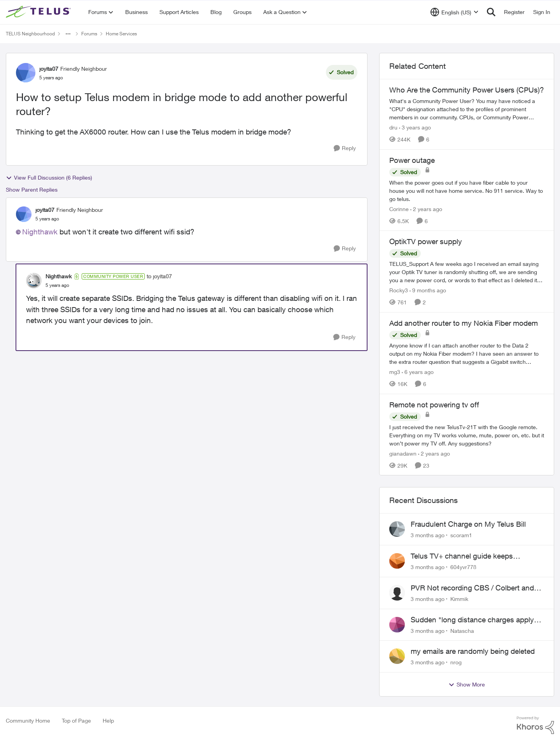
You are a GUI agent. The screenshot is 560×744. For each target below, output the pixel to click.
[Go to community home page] (39, 12)
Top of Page (76, 720)
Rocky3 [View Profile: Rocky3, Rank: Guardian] (399, 290)
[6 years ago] (418, 372)
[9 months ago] (428, 290)
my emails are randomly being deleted (473, 651)
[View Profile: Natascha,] (397, 625)
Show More (467, 685)
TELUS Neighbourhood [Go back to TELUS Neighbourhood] (30, 34)
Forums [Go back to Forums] (89, 34)
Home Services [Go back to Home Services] (121, 34)
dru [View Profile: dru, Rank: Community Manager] (393, 127)
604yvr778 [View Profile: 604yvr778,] (463, 567)
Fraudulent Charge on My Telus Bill (468, 524)
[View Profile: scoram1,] (397, 529)
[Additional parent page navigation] (68, 34)
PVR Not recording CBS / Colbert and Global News (472, 588)
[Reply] (345, 148)
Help (108, 720)
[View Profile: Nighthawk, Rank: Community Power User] (34, 281)
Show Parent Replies (32, 189)
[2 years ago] (426, 209)
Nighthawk (40, 232)
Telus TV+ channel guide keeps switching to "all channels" (462, 556)
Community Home (28, 720)
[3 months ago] (428, 535)
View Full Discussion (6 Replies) (49, 178)
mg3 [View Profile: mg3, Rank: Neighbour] (395, 372)
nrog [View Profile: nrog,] (456, 662)
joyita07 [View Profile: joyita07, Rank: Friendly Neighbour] (49, 69)
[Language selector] (454, 12)
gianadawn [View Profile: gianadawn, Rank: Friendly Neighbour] (403, 453)
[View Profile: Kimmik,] (397, 593)
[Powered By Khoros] (535, 725)
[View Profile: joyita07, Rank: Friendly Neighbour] (26, 73)
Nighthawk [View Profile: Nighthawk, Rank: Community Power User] (59, 276)
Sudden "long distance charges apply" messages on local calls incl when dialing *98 (474, 620)
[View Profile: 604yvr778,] (397, 561)
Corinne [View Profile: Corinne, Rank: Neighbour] (399, 209)
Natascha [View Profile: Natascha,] (462, 630)
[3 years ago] (415, 127)
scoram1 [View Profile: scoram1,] (461, 535)
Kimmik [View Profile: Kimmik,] (459, 599)
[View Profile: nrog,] (397, 656)
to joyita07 (159, 276)
